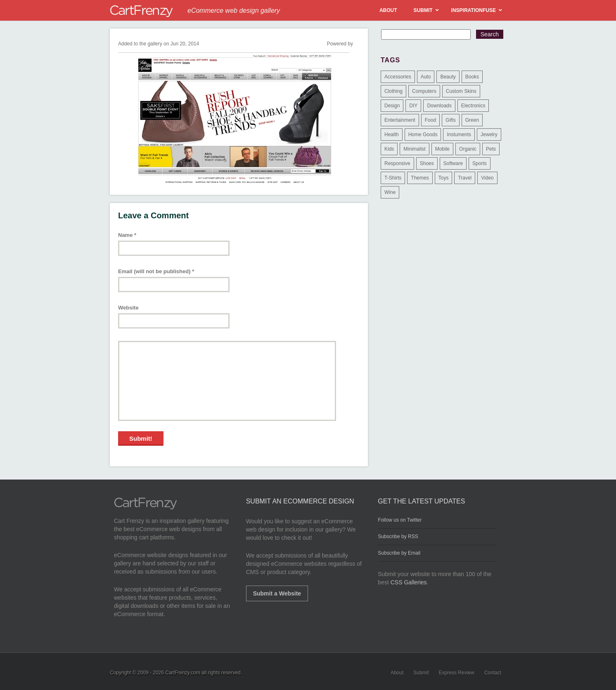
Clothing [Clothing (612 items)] (393, 91)
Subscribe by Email (399, 553)
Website (128, 308)
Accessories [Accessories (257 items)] (398, 77)
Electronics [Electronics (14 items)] (473, 106)
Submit (421, 673)
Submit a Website (277, 593)
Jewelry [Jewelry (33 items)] (489, 135)
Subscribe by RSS (398, 536)
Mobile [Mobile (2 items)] (442, 149)
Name (127, 235)
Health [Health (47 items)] (392, 135)
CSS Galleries (409, 582)
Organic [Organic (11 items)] (468, 149)
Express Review (457, 673)
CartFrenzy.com (182, 673)
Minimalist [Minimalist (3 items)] (414, 149)
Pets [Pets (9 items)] (491, 149)
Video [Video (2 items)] (487, 178)
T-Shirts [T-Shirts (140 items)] (393, 178)
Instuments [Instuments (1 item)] (459, 135)
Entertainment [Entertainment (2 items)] (400, 120)
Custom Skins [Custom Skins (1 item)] (461, 91)
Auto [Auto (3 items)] (426, 77)
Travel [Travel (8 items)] (465, 178)
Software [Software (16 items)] (453, 163)
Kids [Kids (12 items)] (389, 149)
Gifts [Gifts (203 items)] (451, 120)
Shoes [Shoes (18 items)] (427, 163)
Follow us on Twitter (400, 520)
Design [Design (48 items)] (392, 106)
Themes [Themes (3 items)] (420, 178)
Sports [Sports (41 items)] (480, 163)
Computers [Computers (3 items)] (424, 91)
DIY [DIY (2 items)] (413, 106)
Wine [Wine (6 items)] (390, 192)
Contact (493, 673)
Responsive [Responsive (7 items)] (397, 163)
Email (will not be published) (156, 271)
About (397, 673)
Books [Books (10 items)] (472, 77)
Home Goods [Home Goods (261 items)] (423, 135)
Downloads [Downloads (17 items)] (439, 106)
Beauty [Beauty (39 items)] (448, 77)
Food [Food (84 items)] (430, 120)
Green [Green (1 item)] (472, 120)
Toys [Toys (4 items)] (444, 178)
